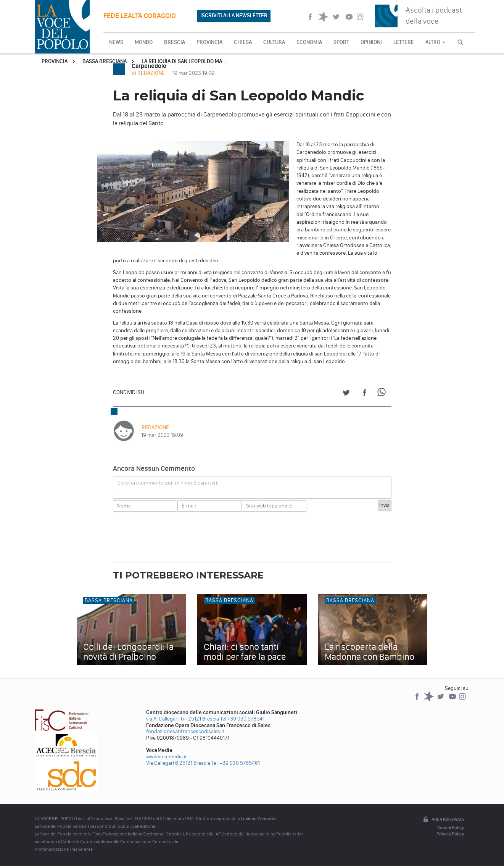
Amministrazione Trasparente (64, 849)
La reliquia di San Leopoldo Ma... (184, 61)
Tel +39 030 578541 (242, 719)
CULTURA (274, 42)
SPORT (341, 42)
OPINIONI (371, 42)
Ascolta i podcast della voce (434, 15)
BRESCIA (175, 42)
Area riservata (443, 820)
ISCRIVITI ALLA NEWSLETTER (234, 15)
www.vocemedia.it (167, 757)
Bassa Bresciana (105, 61)
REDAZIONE (155, 427)
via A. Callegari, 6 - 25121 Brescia (183, 719)
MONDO (144, 42)
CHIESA (243, 42)
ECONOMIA (309, 42)
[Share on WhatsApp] (383, 394)
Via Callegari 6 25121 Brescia (178, 763)
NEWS (116, 42)
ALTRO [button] (435, 42)
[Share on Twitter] (346, 394)
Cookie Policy (451, 827)
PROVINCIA (209, 42)
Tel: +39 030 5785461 (236, 763)
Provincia (55, 61)
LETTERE (404, 42)
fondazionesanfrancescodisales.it (185, 731)
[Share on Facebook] (365, 394)
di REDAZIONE (149, 73)
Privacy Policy (450, 834)
